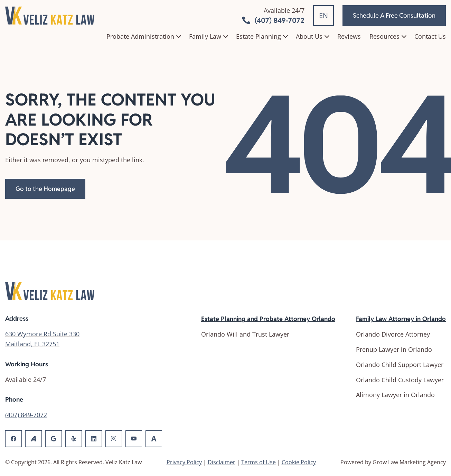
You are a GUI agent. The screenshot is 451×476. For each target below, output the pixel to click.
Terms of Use (259, 462)
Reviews (349, 36)
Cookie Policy (299, 462)
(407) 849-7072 (26, 415)
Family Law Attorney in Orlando (401, 319)
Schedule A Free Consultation (394, 15)
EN (323, 15)
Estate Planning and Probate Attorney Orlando (268, 319)
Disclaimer (222, 462)
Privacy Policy (184, 462)
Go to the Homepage (45, 189)
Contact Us (430, 36)
